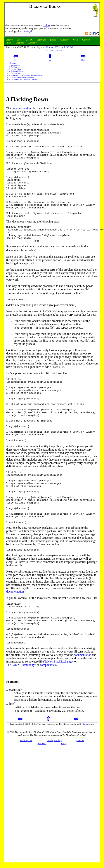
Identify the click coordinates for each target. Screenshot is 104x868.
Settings (27, 31)
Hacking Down (16, 69)
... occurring (13, 745)
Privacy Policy (54, 795)
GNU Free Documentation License (23, 79)
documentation (15, 638)
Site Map (42, 798)
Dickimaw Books (45, 6)
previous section (21, 108)
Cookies (80, 795)
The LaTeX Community (20, 720)
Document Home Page (54, 50)
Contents (13, 63)
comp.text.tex (48, 720)
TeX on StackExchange (58, 716)
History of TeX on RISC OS (59, 47)
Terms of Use (26, 795)
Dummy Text (15, 73)
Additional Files (16, 71)
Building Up (15, 67)
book (86, 779)
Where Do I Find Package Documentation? (26, 75)
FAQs (64, 798)
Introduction (15, 65)
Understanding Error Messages (21, 77)
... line (10, 759)
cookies (46, 25)
